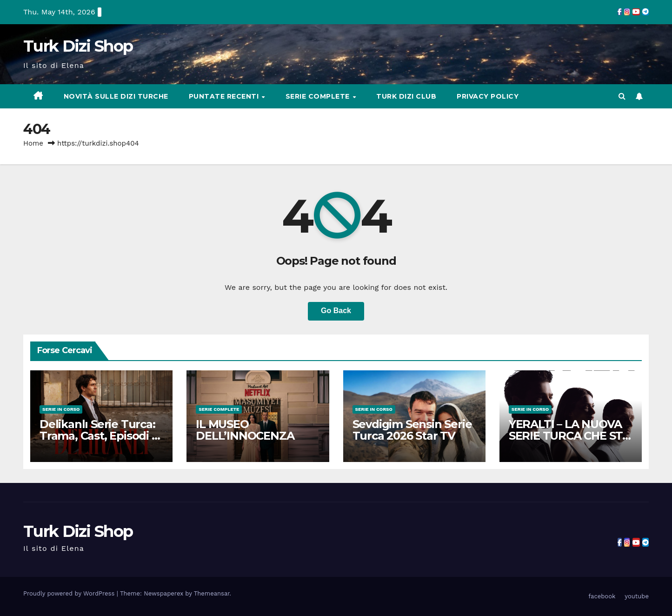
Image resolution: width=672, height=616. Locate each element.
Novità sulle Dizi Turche (116, 96)
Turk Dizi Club (406, 96)
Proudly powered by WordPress (70, 593)
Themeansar (212, 593)
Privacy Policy (488, 96)
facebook (602, 596)
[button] (622, 96)
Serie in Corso (61, 409)
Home (33, 143)
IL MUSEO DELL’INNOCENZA (245, 430)
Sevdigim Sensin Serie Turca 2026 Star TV (412, 430)
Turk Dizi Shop (78, 46)
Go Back (336, 311)
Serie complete (319, 96)
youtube (637, 596)
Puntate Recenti (225, 96)
